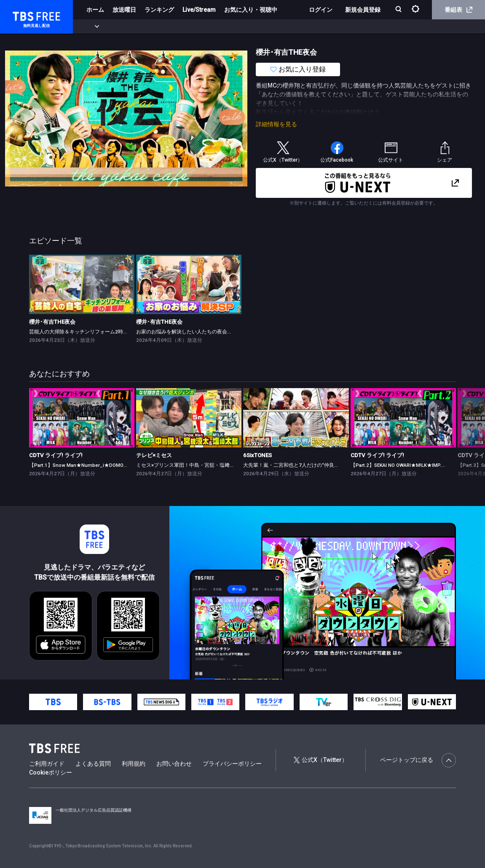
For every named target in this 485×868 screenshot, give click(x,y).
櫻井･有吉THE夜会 (52, 322)
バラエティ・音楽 (210, 27)
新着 (91, 27)
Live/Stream (199, 10)
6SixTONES (257, 455)
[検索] (399, 10)
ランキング (159, 10)
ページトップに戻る (418, 760)
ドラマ (170, 27)
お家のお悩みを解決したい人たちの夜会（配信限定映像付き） (207, 332)
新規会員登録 (363, 10)
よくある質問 (93, 764)
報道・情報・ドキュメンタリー (279, 27)
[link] (82, 284)
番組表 (458, 10)
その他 (334, 27)
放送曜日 (124, 10)
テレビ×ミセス (154, 455)
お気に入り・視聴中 (251, 10)
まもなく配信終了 (129, 27)
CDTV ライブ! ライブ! (56, 455)
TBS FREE (22, 15)
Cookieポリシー (51, 772)
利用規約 (134, 764)
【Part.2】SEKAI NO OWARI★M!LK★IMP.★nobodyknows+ (416, 465)
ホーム (95, 10)
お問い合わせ (174, 764)
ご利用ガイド (47, 764)
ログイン (321, 10)
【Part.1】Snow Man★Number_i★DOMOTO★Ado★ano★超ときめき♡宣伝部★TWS (126, 465)
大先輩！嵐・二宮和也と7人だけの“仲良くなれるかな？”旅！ (312, 465)
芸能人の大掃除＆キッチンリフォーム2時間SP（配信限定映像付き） (107, 332)
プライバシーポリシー (232, 764)
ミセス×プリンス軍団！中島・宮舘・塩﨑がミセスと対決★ (203, 465)
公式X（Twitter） (321, 760)
